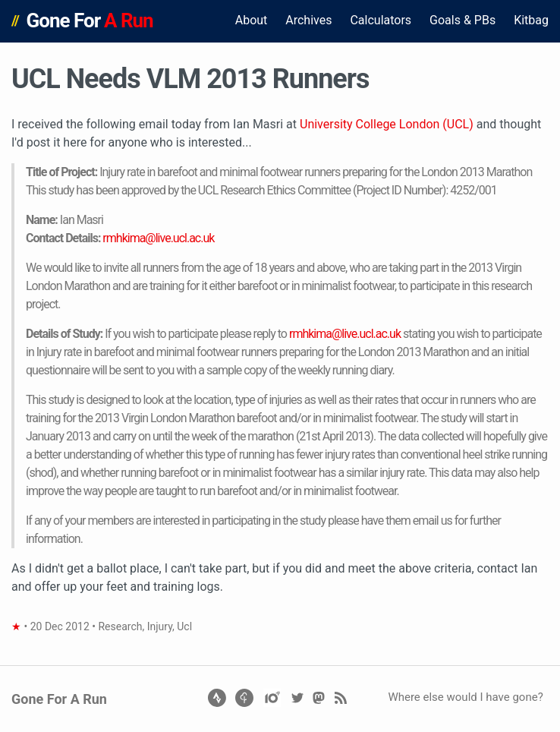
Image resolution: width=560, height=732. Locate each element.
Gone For (90, 21)
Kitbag (531, 20)
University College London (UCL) (387, 124)
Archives (308, 20)
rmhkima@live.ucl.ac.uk (158, 238)
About (252, 20)
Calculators (381, 20)
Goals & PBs (462, 20)
